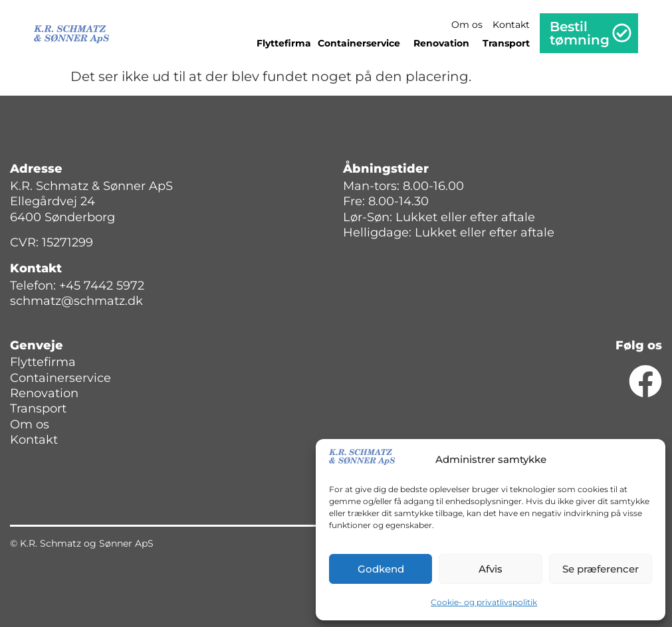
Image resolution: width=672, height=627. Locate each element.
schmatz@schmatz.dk (76, 301)
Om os (467, 25)
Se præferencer (601, 569)
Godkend (381, 569)
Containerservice (362, 43)
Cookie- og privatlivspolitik (484, 602)
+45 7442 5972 (102, 286)
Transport (506, 43)
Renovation (445, 43)
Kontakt (511, 25)
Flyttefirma (284, 43)
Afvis (491, 569)
